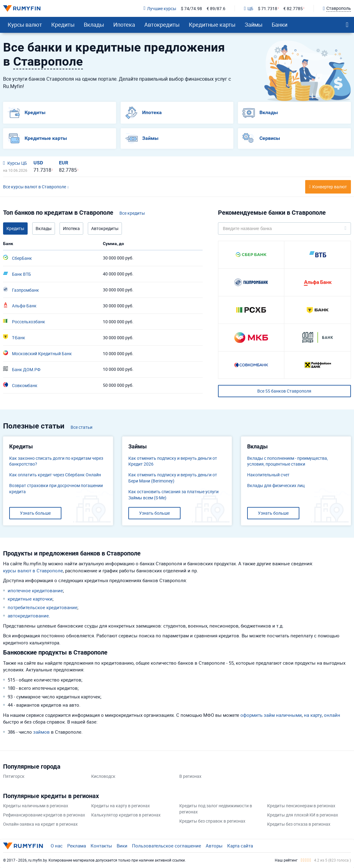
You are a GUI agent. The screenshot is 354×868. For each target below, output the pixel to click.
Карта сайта (240, 846)
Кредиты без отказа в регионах (299, 824)
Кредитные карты (212, 25)
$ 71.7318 (268, 8)
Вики (122, 846)
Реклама (77, 846)
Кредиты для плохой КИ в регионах (303, 815)
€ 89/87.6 (216, 8)
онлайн (332, 715)
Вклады (94, 25)
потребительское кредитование (43, 607)
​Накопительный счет (268, 475)
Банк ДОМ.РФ (22, 369)
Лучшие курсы (160, 8)
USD (38, 163)
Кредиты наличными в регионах (36, 806)
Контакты (101, 846)
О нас (57, 846)
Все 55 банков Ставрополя (284, 391)
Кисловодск (103, 776)
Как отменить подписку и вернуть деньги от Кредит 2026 (173, 461)
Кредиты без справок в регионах (212, 821)
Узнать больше (35, 513)
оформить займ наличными (271, 715)
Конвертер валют (330, 187)
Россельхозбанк (24, 321)
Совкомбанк (20, 385)
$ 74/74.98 (191, 8)
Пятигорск (14, 776)
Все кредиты (132, 213)
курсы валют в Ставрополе (33, 570)
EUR (64, 163)
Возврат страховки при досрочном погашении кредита (56, 488)
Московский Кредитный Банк (37, 353)
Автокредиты (162, 25)
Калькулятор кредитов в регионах (126, 815)
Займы (254, 25)
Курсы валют (25, 25)
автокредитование (28, 616)
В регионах (190, 776)
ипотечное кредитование (35, 590)
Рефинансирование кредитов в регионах (44, 815)
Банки (280, 25)
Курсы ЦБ (15, 163)
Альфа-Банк (20, 305)
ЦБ (249, 8)
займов (41, 732)
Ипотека (124, 25)
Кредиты (63, 25)
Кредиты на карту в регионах (121, 806)
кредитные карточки (30, 599)
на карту (313, 715)
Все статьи (82, 427)
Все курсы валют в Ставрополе (35, 187)
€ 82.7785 (293, 8)
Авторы (214, 846)
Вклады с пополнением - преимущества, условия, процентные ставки (288, 461)
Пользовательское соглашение (167, 846)
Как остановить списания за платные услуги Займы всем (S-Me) (173, 495)
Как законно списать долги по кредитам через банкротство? (56, 461)
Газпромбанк (21, 290)
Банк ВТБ (17, 274)
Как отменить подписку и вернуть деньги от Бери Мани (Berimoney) (173, 478)
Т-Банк (14, 337)
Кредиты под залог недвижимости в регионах (216, 809)
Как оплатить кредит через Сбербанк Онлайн (55, 475)
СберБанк (18, 258)
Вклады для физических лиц (276, 485)
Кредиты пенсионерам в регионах (301, 806)
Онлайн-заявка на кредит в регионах (40, 824)
